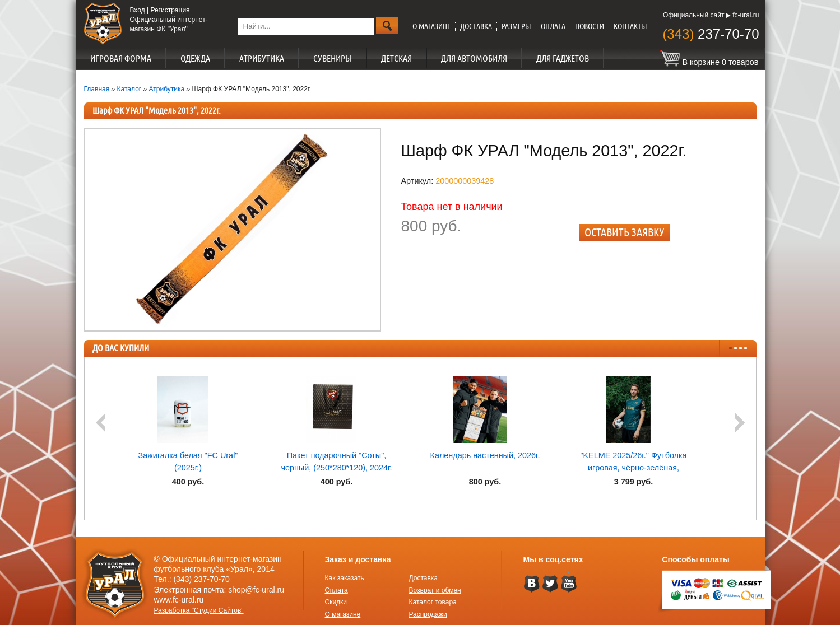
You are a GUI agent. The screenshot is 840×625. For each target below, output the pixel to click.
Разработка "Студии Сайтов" (199, 610)
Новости (590, 26)
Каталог (129, 89)
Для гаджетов (563, 58)
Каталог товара (433, 602)
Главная (97, 89)
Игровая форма (121, 58)
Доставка (476, 26)
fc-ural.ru (746, 15)
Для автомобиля (474, 58)
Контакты (630, 26)
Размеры (516, 26)
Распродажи (428, 614)
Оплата (553, 26)
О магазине (431, 26)
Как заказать (345, 578)
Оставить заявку (625, 232)
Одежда (195, 58)
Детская (396, 58)
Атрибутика (262, 58)
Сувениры (333, 58)
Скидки (336, 602)
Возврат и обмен (435, 590)
